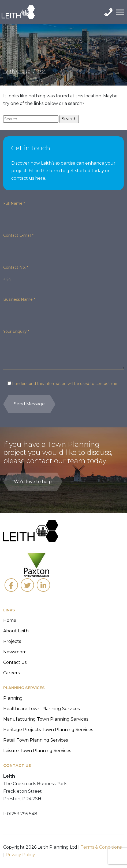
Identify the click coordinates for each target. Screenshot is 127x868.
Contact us (15, 662)
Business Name (19, 299)
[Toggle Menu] (120, 12)
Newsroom (15, 652)
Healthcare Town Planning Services (41, 709)
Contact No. (16, 267)
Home (10, 620)
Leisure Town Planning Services (37, 751)
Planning (13, 698)
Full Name (14, 203)
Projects (12, 641)
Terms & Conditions (101, 847)
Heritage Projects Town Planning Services (48, 730)
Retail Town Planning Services (36, 740)
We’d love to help (33, 482)
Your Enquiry (16, 331)
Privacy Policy (20, 855)
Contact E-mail (18, 235)
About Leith (16, 631)
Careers (11, 673)
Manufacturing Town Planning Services (46, 719)
